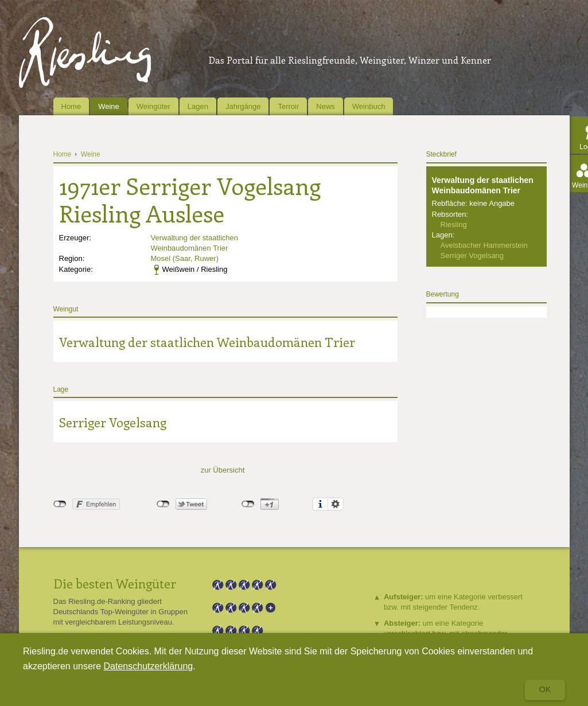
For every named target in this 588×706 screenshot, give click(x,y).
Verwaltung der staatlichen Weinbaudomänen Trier (207, 342)
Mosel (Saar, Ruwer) (185, 258)
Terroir (288, 106)
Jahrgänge (243, 106)
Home (71, 106)
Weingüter (153, 106)
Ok (545, 689)
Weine (109, 106)
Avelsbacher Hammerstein (484, 245)
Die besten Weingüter (115, 583)
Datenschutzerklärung (149, 666)
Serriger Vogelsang (113, 422)
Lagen (198, 106)
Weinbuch (369, 106)
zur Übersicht (223, 470)
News (326, 106)
